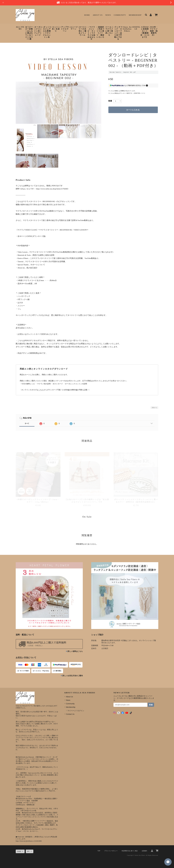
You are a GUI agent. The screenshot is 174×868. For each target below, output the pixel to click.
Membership (135, 15)
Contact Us (70, 714)
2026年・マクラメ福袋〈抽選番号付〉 (154, 31)
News (108, 15)
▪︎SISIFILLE (136, 28)
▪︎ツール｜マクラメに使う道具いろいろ (109, 31)
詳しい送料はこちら (75, 651)
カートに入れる (133, 110)
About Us (98, 15)
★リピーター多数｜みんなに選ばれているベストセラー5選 (29, 33)
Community (120, 15)
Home (87, 15)
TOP (99, 851)
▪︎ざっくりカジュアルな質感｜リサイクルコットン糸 (47, 32)
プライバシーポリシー (111, 851)
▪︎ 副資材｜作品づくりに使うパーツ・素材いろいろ (100, 32)
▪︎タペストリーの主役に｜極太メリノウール (83, 31)
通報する (154, 408)
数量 (110, 101)
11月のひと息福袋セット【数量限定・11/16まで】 (145, 32)
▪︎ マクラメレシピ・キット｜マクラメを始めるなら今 (91, 33)
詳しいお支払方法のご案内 (73, 676)
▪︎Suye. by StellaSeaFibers (127, 29)
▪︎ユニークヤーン (74, 28)
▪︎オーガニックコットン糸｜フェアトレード (38, 31)
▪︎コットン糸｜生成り (56, 29)
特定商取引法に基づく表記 (130, 851)
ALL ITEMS (20, 28)
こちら (41, 390)
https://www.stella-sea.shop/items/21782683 (52, 189)
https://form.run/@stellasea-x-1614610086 (29, 841)
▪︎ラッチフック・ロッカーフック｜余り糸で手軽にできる (118, 33)
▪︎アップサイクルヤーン (65, 29)
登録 (151, 705)
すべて (27, 423)
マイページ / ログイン (76, 711)
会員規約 (144, 851)
